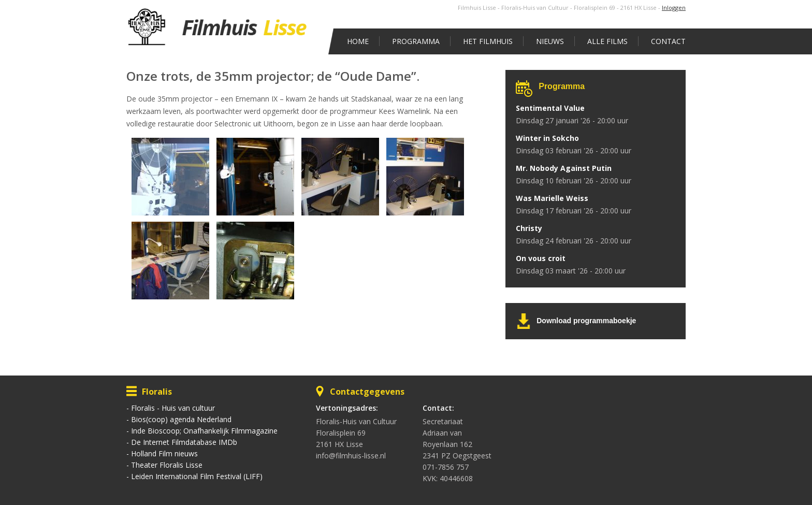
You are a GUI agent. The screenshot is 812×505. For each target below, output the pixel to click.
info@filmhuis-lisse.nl (351, 456)
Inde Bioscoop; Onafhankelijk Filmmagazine (204, 431)
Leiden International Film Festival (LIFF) (197, 476)
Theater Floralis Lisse (167, 465)
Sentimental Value (550, 108)
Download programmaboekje (586, 321)
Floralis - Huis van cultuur (173, 408)
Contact (668, 41)
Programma (416, 41)
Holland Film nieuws (164, 453)
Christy (529, 228)
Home (358, 41)
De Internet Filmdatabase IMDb (184, 442)
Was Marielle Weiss (552, 198)
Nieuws (550, 41)
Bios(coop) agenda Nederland (181, 419)
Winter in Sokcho (547, 138)
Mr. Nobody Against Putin (564, 168)
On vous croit (541, 258)
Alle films (607, 41)
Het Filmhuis (488, 41)
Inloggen (674, 8)
